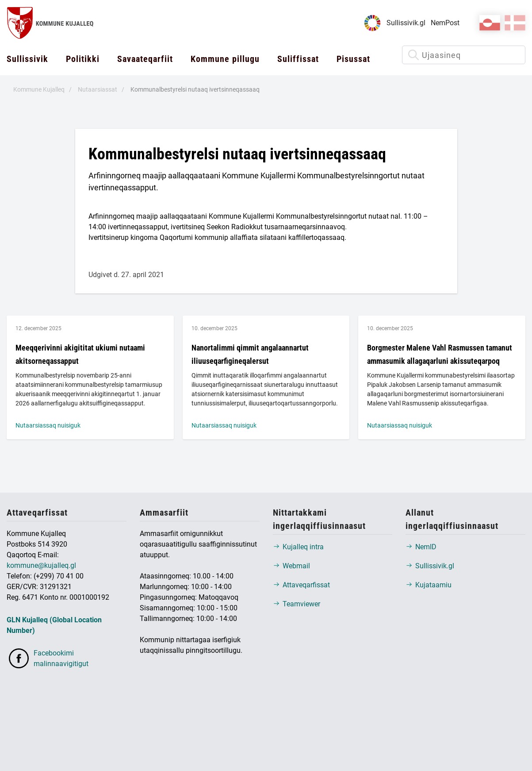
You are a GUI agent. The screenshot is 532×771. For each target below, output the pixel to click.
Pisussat (353, 59)
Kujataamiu (429, 585)
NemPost (445, 23)
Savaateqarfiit (145, 59)
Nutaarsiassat (98, 89)
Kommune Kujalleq (39, 89)
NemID (421, 547)
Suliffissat (298, 59)
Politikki (83, 59)
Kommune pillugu (225, 59)
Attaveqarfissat (301, 585)
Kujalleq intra (298, 547)
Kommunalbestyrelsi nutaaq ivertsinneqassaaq (195, 89)
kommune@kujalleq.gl (41, 565)
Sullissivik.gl (406, 23)
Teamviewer (297, 604)
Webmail (291, 566)
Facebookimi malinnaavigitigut (48, 658)
